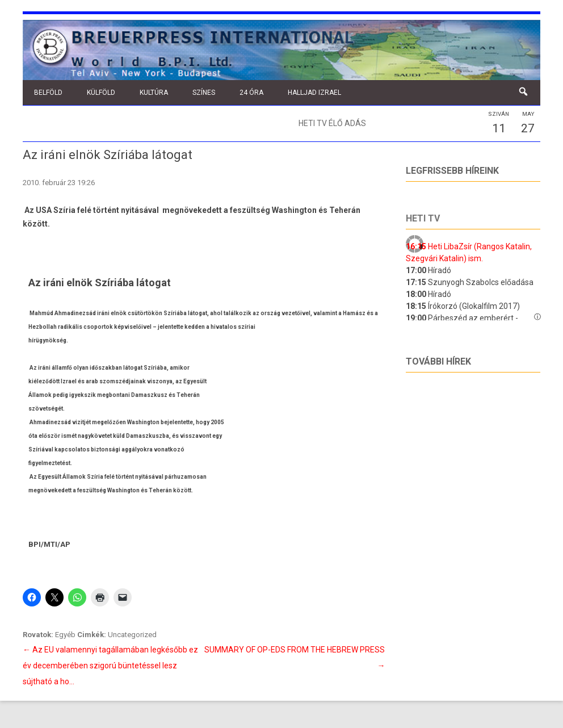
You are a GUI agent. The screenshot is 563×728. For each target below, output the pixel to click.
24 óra (251, 93)
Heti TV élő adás (332, 123)
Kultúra (154, 93)
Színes (204, 93)
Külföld (101, 93)
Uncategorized (132, 635)
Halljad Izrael (314, 93)
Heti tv (423, 218)
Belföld (48, 93)
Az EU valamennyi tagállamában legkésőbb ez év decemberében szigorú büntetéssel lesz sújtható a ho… (110, 666)
